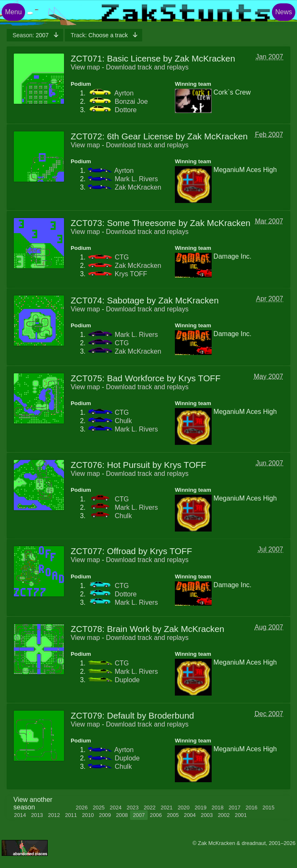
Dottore (125, 110)
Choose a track (100, 35)
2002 (224, 815)
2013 (37, 815)
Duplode (127, 680)
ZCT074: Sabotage (108, 300)
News (284, 12)
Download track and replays (147, 67)
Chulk (123, 421)
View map (85, 67)
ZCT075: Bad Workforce (118, 378)
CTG (122, 257)
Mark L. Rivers (136, 179)
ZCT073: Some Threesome (123, 223)
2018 (218, 808)
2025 (99, 808)
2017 (234, 808)
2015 (269, 808)
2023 (133, 808)
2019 (200, 808)
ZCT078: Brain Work (110, 629)
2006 (156, 815)
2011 (71, 815)
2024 (115, 808)
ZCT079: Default (103, 715)
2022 (149, 808)
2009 (105, 815)
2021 (166, 808)
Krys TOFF (131, 274)
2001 (241, 815)
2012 (54, 815)
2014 (20, 815)
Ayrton (124, 93)
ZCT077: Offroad (103, 551)
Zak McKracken (138, 187)
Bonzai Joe (131, 101)
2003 (207, 815)
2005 (173, 815)
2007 (31, 35)
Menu (13, 12)
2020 (184, 808)
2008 (122, 815)
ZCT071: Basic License (116, 58)
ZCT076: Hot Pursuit (110, 465)
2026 (82, 808)
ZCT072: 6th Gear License (122, 136)
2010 (88, 815)
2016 (251, 808)
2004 (190, 815)
